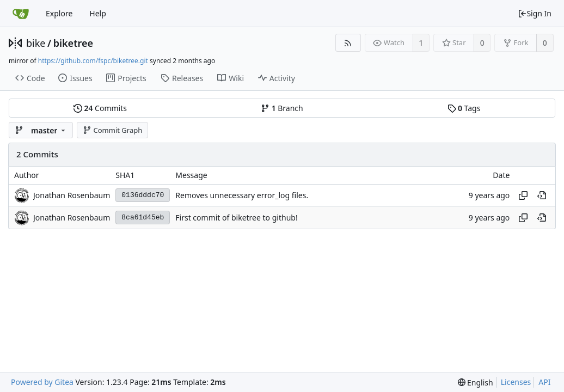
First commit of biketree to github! (236, 218)
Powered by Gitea (42, 382)
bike (36, 43)
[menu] (476, 382)
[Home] (21, 14)
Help (98, 13)
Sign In (535, 13)
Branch (282, 108)
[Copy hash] (523, 195)
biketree (73, 43)
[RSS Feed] (348, 43)
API (544, 382)
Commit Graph (112, 130)
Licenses (516, 382)
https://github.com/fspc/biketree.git (93, 61)
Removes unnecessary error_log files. (242, 195)
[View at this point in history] (542, 195)
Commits (100, 108)
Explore (59, 13)
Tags (464, 108)
